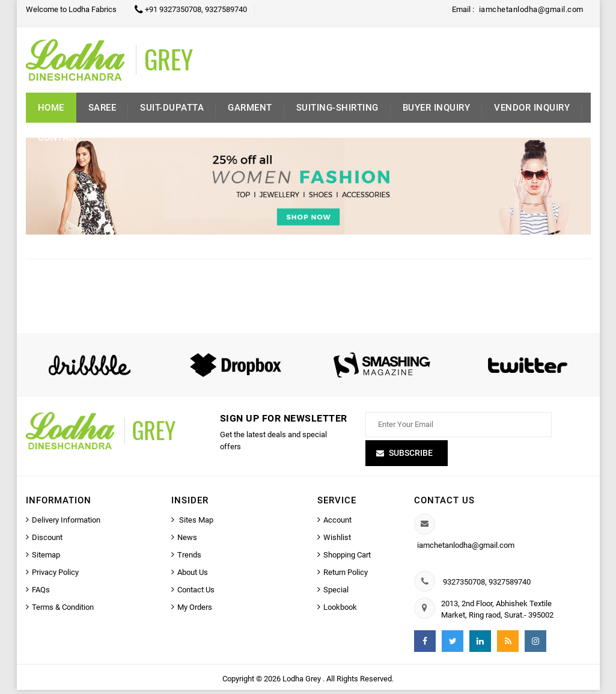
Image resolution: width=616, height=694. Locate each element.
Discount (47, 542)
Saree (102, 108)
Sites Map (195, 524)
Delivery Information (66, 524)
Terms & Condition (63, 611)
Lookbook (340, 611)
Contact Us (196, 594)
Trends (189, 559)
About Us (193, 576)
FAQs (41, 594)
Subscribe (411, 457)
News (187, 542)
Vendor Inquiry (532, 108)
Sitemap (46, 559)
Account (337, 524)
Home (51, 108)
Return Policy (346, 576)
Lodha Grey (303, 683)
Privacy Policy (55, 576)
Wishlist (337, 542)
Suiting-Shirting (337, 108)
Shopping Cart (347, 559)
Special (336, 594)
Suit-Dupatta (172, 108)
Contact (59, 138)
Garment (250, 108)
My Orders (195, 611)
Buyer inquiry (437, 108)
